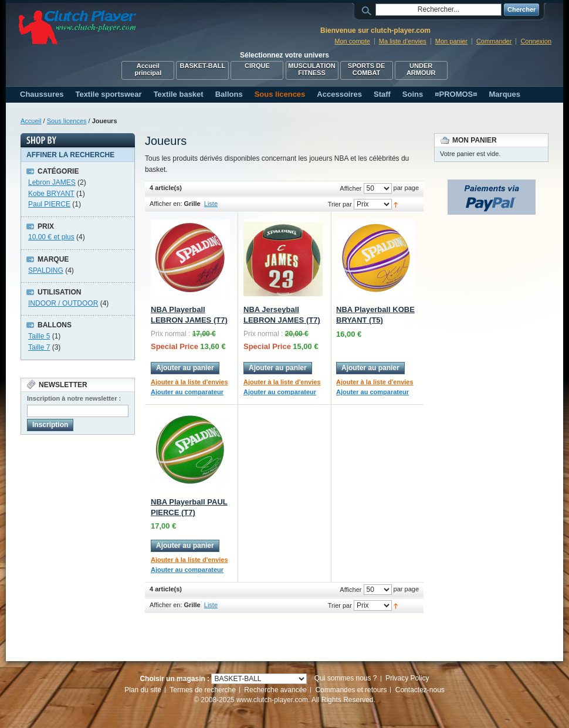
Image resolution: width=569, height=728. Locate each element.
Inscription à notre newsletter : (74, 398)
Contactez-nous (420, 690)
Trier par (340, 204)
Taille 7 (39, 347)
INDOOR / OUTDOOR (63, 303)
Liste (211, 204)
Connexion (536, 41)
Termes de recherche (203, 690)
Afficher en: (166, 204)
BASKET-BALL (203, 66)
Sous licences (67, 121)
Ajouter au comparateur (187, 392)
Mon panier (451, 41)
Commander (494, 41)
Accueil (31, 121)
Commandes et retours (351, 690)
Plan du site (143, 690)
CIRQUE (257, 66)
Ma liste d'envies (403, 41)
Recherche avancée (275, 690)
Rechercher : (368, 10)
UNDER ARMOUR (421, 69)
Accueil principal (148, 69)
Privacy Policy (407, 678)
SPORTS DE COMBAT (367, 69)
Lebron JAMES (52, 182)
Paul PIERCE (49, 204)
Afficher (350, 188)
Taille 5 (39, 336)
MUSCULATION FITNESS (311, 69)
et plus (51, 237)
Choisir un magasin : (175, 679)
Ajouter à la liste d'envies (189, 382)
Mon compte (352, 41)
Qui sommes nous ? (346, 678)
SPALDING (46, 270)
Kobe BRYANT (51, 194)
